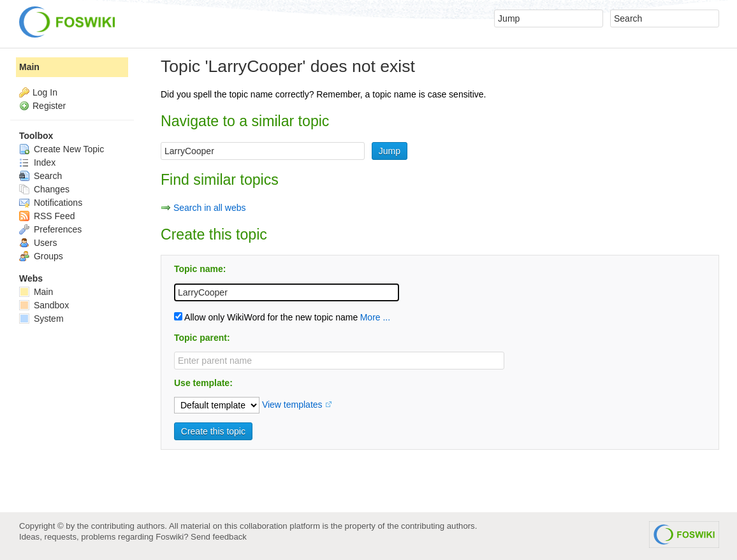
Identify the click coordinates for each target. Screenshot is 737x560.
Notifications (51, 203)
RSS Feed (47, 216)
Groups (41, 256)
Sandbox (44, 305)
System (41, 319)
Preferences (50, 229)
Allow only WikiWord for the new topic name (266, 317)
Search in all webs (210, 208)
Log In (45, 92)
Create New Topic (62, 149)
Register (49, 106)
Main (29, 67)
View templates (292, 405)
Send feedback (219, 537)
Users (38, 243)
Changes (44, 189)
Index (37, 162)
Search (40, 176)
